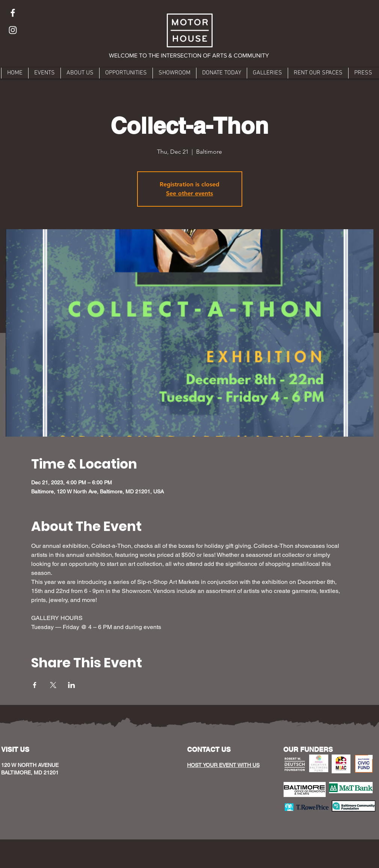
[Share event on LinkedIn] (72, 685)
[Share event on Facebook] (35, 685)
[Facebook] (13, 13)
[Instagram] (13, 30)
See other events (189, 193)
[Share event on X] (53, 685)
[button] (189, 56)
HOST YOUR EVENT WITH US (223, 765)
